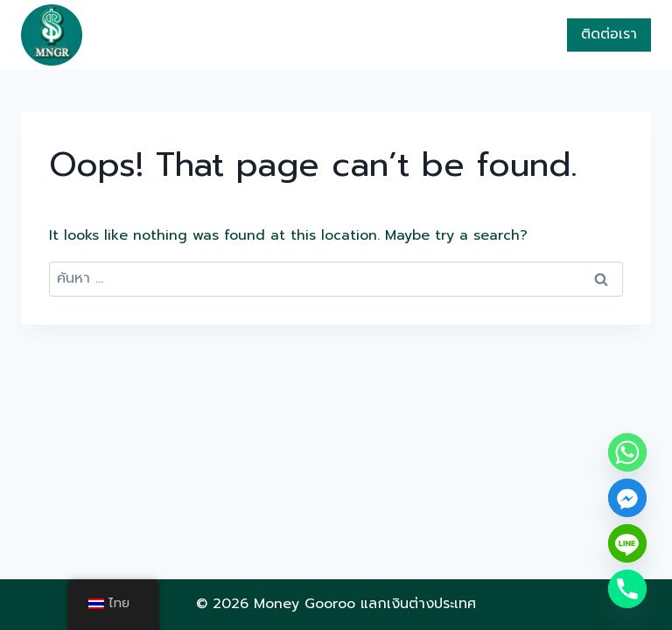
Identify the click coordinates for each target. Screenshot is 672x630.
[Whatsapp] (627, 452)
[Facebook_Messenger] (627, 498)
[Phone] (627, 589)
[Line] (627, 543)
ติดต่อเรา (609, 34)
